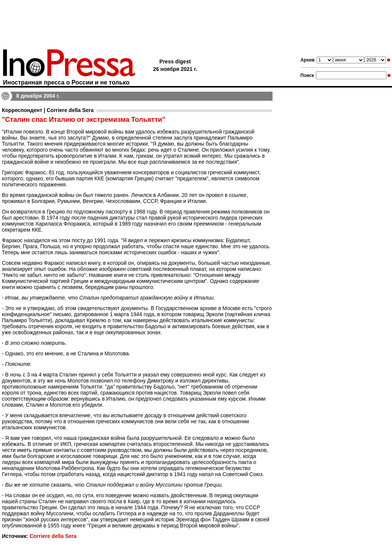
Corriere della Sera (53, 536)
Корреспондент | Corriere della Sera (48, 110)
